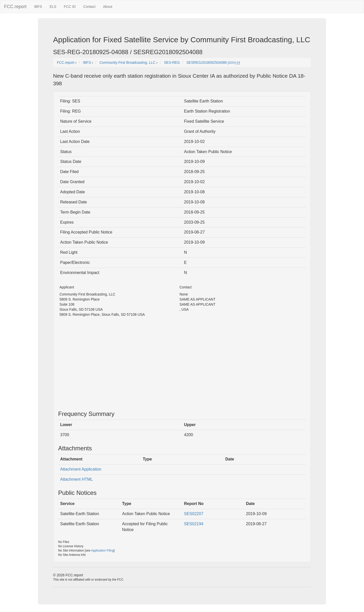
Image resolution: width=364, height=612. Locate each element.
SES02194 (194, 524)
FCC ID (70, 7)
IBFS (38, 7)
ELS (53, 7)
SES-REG (172, 62)
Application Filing (102, 551)
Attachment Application (81, 469)
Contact (89, 7)
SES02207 (194, 514)
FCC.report (15, 7)
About (108, 7)
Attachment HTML (76, 479)
